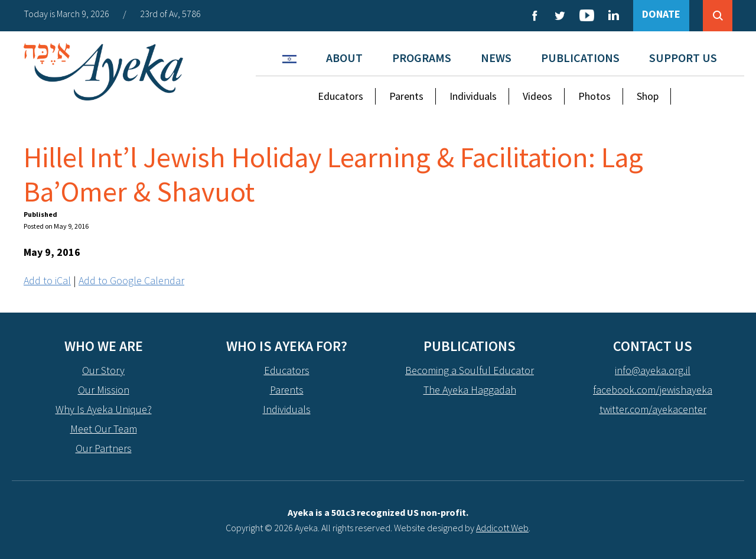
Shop (648, 96)
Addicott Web (502, 528)
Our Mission (104, 390)
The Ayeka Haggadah (470, 390)
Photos (594, 96)
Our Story (103, 370)
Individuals (473, 96)
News (496, 58)
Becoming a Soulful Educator (470, 370)
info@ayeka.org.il (653, 370)
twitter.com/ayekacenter (653, 409)
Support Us (683, 58)
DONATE (661, 14)
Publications (580, 58)
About (344, 58)
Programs (422, 58)
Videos (537, 96)
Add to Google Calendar (131, 280)
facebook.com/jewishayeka (653, 390)
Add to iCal (47, 280)
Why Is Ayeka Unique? (104, 409)
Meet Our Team (104, 429)
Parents (406, 96)
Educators (340, 96)
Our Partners (104, 448)
